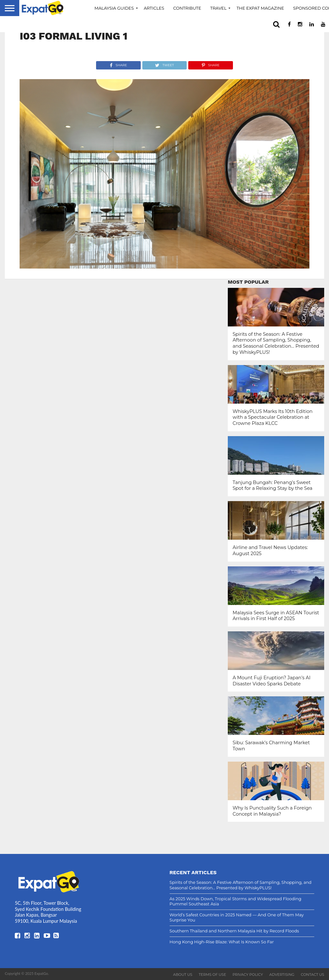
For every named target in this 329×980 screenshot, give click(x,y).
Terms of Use (213, 975)
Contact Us (312, 975)
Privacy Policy (248, 975)
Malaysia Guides (114, 8)
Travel (218, 8)
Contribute (187, 8)
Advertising (282, 975)
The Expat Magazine (260, 8)
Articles (154, 8)
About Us (183, 975)
